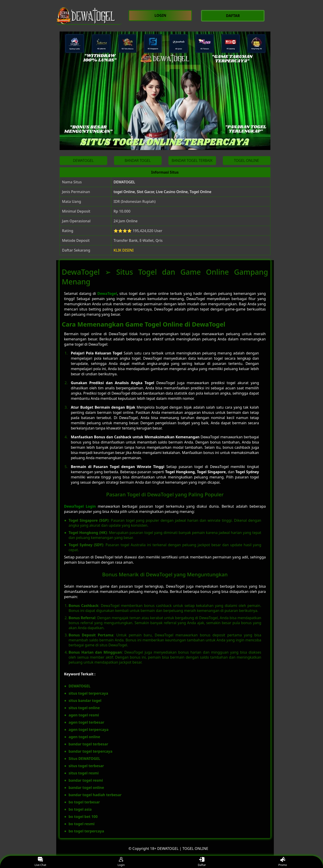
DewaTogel (107, 293)
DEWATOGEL (124, 182)
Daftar (202, 862)
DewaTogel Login (80, 506)
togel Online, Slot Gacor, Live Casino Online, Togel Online (162, 192)
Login (121, 862)
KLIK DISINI (124, 250)
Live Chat (40, 862)
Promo (283, 862)
